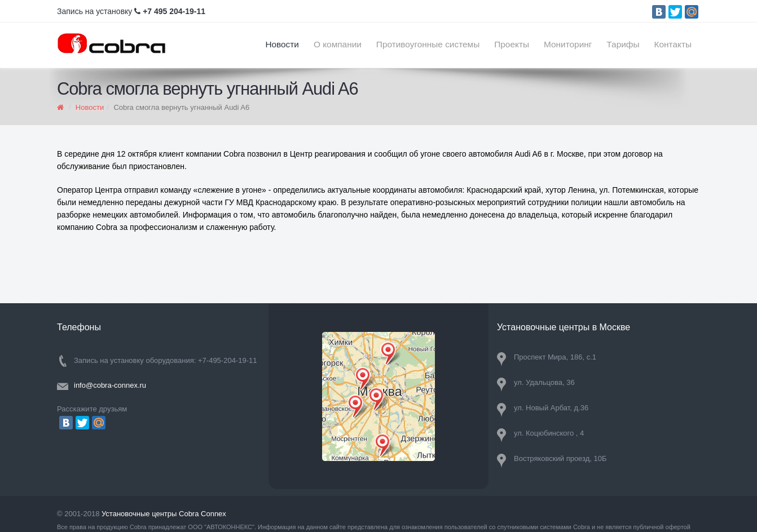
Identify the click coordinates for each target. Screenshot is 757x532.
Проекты (512, 44)
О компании (338, 44)
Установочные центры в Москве (564, 327)
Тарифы (623, 44)
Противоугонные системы (428, 44)
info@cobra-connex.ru (110, 385)
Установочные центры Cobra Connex (164, 514)
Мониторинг (568, 44)
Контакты (673, 44)
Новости (282, 44)
